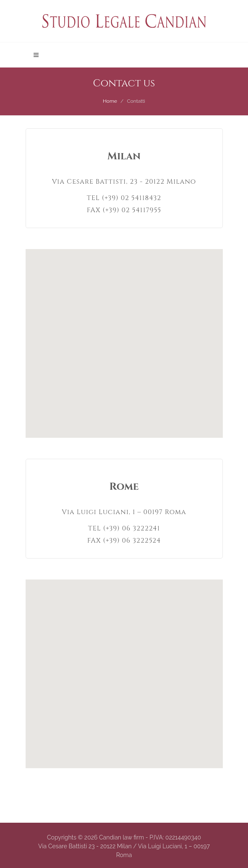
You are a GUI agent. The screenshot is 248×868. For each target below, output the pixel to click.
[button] (124, 338)
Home (110, 101)
